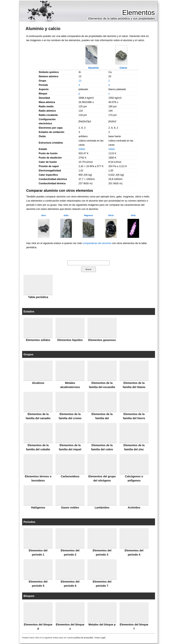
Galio (66, 215)
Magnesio (89, 215)
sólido (82, 149)
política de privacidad (84, 638)
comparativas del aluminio (97, 243)
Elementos (139, 13)
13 (80, 81)
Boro (44, 215)
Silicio (111, 215)
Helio (133, 215)
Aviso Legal (100, 638)
